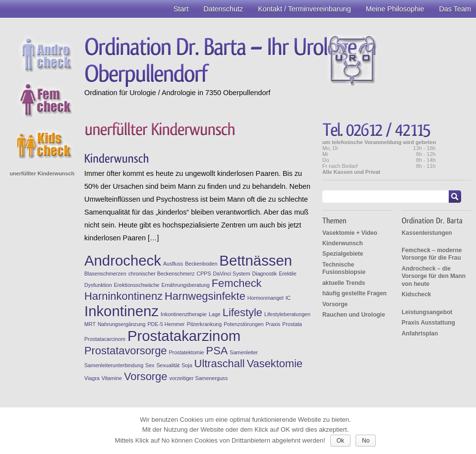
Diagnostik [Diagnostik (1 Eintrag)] (265, 274)
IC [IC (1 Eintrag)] (288, 298)
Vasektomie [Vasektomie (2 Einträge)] (275, 364)
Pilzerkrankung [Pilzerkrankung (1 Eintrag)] (204, 324)
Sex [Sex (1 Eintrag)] (150, 365)
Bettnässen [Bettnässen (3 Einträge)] (256, 260)
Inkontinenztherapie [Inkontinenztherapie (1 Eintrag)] (184, 314)
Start (181, 9)
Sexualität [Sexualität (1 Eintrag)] (168, 365)
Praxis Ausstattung (428, 323)
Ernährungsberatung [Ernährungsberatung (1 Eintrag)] (186, 285)
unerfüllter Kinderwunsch (42, 173)
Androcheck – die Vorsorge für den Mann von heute (434, 276)
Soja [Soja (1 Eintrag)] (187, 365)
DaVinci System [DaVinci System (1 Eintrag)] (232, 274)
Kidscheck (416, 294)
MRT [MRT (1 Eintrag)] (90, 324)
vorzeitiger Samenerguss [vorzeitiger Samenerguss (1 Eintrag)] (198, 378)
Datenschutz (223, 9)
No (366, 441)
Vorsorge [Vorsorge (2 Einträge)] (146, 376)
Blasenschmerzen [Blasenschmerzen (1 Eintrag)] (105, 274)
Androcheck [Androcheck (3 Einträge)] (123, 260)
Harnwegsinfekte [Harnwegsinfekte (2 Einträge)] (205, 296)
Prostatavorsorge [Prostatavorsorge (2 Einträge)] (125, 351)
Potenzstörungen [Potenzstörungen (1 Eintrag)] (244, 324)
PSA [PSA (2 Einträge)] (217, 351)
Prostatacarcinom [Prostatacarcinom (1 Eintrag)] (105, 339)
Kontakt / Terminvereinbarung (304, 9)
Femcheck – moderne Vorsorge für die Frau (432, 254)
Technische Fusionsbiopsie (344, 268)
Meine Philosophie (395, 9)
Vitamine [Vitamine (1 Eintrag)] (112, 378)
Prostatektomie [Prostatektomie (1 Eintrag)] (186, 352)
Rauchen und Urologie (354, 315)
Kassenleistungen (427, 233)
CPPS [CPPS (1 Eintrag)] (204, 274)
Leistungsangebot (427, 312)
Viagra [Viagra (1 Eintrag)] (92, 378)
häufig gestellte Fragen (355, 293)
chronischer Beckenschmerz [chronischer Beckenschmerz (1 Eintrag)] (162, 274)
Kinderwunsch (343, 243)
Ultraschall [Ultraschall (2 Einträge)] (220, 364)
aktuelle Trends (344, 283)
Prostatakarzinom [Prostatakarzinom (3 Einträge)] (184, 336)
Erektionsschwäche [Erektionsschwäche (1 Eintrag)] (137, 285)
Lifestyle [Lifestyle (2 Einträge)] (242, 312)
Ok (340, 441)
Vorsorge (335, 304)
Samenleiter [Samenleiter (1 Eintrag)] (244, 352)
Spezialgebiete (343, 254)
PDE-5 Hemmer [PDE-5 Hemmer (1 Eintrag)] (166, 324)
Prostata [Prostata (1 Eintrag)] (292, 324)
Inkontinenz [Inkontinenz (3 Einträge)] (121, 311)
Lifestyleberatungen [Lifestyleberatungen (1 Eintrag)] (287, 314)
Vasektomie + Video (350, 233)
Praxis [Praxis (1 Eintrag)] (273, 324)
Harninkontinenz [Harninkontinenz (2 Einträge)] (123, 296)
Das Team (455, 9)
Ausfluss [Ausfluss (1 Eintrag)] (173, 264)
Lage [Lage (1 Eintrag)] (215, 314)
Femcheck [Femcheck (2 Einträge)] (237, 283)
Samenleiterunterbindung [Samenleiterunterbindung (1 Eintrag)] (114, 365)
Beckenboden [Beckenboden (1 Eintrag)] (201, 264)
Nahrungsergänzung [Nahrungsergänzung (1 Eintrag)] (122, 324)
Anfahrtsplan (420, 334)
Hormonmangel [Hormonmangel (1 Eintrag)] (266, 298)
